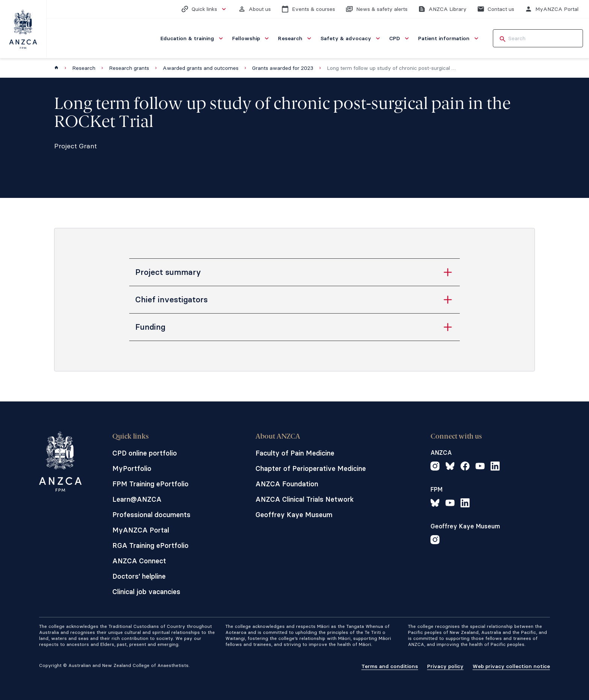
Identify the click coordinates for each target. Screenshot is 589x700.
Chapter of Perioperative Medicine (311, 468)
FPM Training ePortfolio (150, 484)
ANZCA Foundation (287, 484)
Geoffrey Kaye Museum (294, 515)
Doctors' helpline (139, 576)
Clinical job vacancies (146, 592)
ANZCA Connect (139, 561)
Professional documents (151, 515)
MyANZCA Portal (141, 530)
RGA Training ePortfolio (150, 545)
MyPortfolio (132, 468)
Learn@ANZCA (137, 499)
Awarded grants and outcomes (201, 68)
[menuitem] (193, 38)
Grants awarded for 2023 (283, 68)
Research (84, 68)
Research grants (129, 68)
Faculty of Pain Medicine (295, 453)
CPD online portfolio (145, 453)
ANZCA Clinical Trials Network (305, 499)
